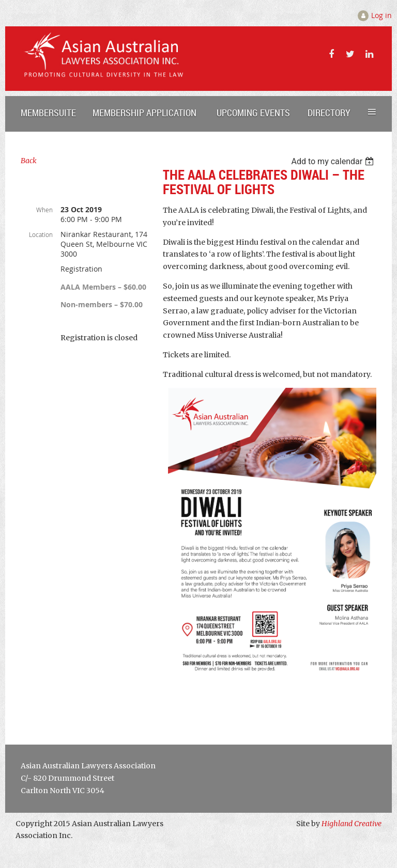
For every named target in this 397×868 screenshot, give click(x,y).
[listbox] (334, 161)
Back (29, 161)
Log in (381, 15)
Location (41, 234)
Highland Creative (352, 824)
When (44, 210)
